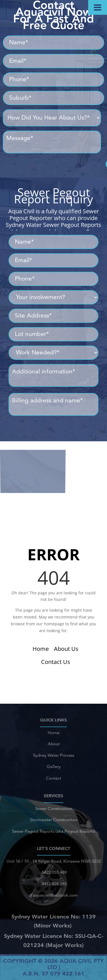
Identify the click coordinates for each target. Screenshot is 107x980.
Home (41, 649)
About (54, 746)
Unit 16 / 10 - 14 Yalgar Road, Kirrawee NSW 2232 (53, 864)
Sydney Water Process (53, 755)
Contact (53, 774)
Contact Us (56, 662)
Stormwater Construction (53, 819)
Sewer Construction (53, 810)
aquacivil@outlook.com (53, 892)
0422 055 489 (53, 873)
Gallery (53, 764)
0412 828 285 (53, 882)
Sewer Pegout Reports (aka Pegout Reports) (54, 829)
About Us (66, 649)
